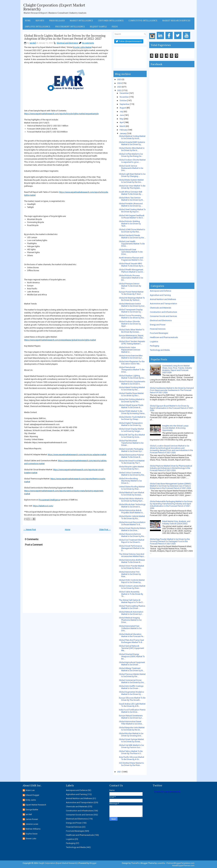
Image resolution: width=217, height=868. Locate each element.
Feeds (115, 27)
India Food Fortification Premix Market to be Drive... (132, 711)
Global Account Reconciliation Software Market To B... (132, 523)
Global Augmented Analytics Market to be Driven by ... (131, 693)
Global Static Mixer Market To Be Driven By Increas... (132, 331)
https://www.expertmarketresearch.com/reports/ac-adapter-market (77, 455)
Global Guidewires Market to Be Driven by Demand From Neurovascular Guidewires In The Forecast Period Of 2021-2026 (172, 390)
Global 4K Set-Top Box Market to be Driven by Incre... (132, 436)
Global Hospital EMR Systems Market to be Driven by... (132, 143)
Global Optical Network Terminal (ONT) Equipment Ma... (131, 648)
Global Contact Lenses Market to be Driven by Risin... (132, 587)
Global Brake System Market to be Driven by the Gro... (131, 181)
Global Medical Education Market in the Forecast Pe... (132, 635)
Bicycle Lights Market (82, 47)
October (123, 101)
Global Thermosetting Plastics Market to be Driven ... (132, 607)
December (124, 93)
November (124, 97)
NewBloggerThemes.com (183, 866)
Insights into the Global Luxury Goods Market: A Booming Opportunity (175, 428)
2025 (119, 79)
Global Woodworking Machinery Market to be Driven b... (130, 481)
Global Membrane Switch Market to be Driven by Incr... (132, 305)
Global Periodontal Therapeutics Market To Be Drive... (132, 370)
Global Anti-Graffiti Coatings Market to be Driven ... (131, 687)
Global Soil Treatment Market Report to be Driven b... (132, 541)
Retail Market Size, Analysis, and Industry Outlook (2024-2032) (176, 522)
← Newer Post (30, 529)
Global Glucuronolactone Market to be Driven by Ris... (132, 535)
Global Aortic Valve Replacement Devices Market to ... (130, 350)
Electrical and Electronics (68, 43)
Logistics (154, 342)
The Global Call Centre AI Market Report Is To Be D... (131, 601)
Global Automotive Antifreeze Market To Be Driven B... (132, 561)
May (121, 119)
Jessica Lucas (32, 824)
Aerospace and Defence (161, 291)
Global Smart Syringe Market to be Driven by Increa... (131, 740)
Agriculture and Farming (160, 295)
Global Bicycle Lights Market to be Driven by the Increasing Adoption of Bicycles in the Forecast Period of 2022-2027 (65, 37)
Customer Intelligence (111, 21)
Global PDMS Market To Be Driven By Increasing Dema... (132, 412)
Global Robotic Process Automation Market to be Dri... (131, 278)
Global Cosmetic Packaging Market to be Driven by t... (131, 450)
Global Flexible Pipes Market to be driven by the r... (131, 394)
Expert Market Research (36, 805)
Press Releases (57, 21)
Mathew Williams (33, 829)
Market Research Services (176, 21)
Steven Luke (31, 839)
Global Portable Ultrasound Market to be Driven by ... (131, 205)
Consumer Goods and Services (163, 316)
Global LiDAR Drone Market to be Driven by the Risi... (132, 231)
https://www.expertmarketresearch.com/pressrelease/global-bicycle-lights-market (60, 340)
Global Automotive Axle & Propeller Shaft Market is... (131, 511)
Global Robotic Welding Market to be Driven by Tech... (130, 224)
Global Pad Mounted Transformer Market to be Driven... (131, 443)
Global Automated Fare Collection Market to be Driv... (130, 628)
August (123, 108)
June (122, 115)
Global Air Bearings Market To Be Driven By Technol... (132, 299)
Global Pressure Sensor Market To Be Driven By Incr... (130, 286)
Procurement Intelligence (70, 27)
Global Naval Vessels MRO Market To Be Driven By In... (132, 265)
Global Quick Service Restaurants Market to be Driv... (131, 168)
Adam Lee (30, 790)
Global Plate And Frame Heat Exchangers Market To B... (131, 641)
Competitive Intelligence (143, 21)
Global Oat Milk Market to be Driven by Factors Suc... (131, 746)
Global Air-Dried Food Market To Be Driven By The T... (132, 462)
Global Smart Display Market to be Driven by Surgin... (131, 430)
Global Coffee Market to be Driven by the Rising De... (131, 155)
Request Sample (98, 27)
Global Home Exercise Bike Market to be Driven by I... (131, 357)
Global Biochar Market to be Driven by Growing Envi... (131, 735)
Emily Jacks (31, 800)
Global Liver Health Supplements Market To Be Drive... (132, 244)
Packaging (155, 346)
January (123, 133)
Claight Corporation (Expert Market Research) (54, 7)
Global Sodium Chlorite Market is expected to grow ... (132, 161)
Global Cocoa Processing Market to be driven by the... (132, 317)
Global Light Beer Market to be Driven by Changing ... (132, 175)
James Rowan (32, 819)
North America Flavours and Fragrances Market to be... (131, 259)
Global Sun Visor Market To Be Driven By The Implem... (132, 187)
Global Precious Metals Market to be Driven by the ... (132, 675)
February (123, 130)
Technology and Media (160, 350)
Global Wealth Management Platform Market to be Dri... (132, 271)
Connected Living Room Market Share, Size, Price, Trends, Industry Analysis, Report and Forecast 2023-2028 (177, 369)
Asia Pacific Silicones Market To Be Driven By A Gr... (132, 758)
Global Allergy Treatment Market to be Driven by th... (132, 669)
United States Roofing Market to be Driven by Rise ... (132, 488)
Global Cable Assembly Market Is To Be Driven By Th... (131, 594)
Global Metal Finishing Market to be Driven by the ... (132, 389)
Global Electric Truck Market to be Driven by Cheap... (132, 418)
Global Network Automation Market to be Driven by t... (131, 613)
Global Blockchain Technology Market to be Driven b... (132, 506)
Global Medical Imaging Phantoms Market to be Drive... (130, 620)
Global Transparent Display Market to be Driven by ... (131, 311)
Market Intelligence (81, 21)
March (122, 126)
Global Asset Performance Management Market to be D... (132, 548)
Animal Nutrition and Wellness (163, 299)
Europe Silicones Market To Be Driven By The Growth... (132, 699)
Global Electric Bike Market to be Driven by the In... (132, 149)
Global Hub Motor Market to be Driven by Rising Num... (131, 500)
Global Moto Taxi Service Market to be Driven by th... (132, 199)
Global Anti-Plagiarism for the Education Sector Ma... (132, 363)
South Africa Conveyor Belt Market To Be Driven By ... (131, 193)
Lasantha (161, 863)
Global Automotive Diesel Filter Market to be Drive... (131, 723)
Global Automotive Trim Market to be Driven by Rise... (130, 574)
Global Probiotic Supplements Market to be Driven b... (132, 383)
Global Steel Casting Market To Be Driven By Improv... (132, 211)
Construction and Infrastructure (163, 312)
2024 (119, 83)
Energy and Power (158, 325)
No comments (88, 43)
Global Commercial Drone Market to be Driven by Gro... (132, 681)
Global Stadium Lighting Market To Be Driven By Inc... (132, 377)
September (124, 104)
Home (28, 21)
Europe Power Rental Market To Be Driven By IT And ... (131, 293)
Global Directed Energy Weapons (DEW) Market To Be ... (132, 656)
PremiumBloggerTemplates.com (180, 863)
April (122, 122)
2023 (119, 87)
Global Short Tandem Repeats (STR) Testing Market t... (132, 343)
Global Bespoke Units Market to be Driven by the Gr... (132, 729)
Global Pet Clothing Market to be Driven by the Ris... (132, 400)
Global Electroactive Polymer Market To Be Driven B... (131, 456)
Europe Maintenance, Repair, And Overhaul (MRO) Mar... (131, 337)
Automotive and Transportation (164, 304)
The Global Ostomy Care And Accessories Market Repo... (132, 555)
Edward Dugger (32, 795)
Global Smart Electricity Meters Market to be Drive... (132, 529)
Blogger (93, 863)
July (121, 112)
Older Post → (105, 529)
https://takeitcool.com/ (43, 506)
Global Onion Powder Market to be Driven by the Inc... (131, 567)
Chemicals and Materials (161, 308)
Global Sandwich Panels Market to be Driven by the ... (132, 236)
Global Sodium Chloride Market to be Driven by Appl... (130, 324)
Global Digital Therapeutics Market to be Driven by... (131, 424)
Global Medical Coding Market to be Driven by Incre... (132, 137)
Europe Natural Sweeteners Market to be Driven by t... (131, 717)
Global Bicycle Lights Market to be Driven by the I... (131, 468)
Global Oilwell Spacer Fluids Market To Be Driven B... (131, 406)
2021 (119, 772)
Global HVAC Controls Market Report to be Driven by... (132, 581)
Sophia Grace (31, 834)
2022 (119, 90)
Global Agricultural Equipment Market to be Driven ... (132, 663)
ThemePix (135, 863)
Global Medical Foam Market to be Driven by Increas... (132, 494)
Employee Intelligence (38, 27)
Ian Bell (33, 43)
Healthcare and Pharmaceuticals (164, 337)
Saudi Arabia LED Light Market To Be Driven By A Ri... (132, 705)
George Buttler (32, 810)
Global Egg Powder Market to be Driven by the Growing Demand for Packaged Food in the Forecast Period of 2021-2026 (170, 541)
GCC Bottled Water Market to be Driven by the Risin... (131, 764)
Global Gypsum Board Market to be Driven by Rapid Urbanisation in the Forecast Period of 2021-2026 (172, 408)
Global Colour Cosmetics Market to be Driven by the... (132, 474)
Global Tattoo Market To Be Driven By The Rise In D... (131, 752)
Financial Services (158, 329)
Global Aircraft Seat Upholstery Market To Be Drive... (131, 252)
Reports (40, 21)
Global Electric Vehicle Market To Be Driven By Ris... (132, 517)
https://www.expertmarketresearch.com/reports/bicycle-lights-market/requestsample (61, 114)
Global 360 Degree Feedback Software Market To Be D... (132, 217)
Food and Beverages (159, 333)
